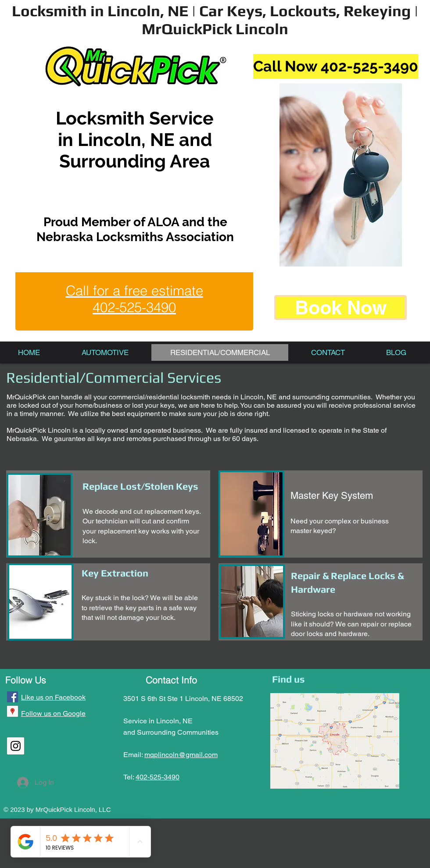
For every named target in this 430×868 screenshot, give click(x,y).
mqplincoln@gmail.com (181, 755)
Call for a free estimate (134, 291)
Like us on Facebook (53, 697)
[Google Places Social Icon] (13, 711)
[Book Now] (340, 308)
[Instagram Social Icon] (16, 746)
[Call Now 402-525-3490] (336, 66)
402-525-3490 (158, 777)
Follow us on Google (53, 713)
